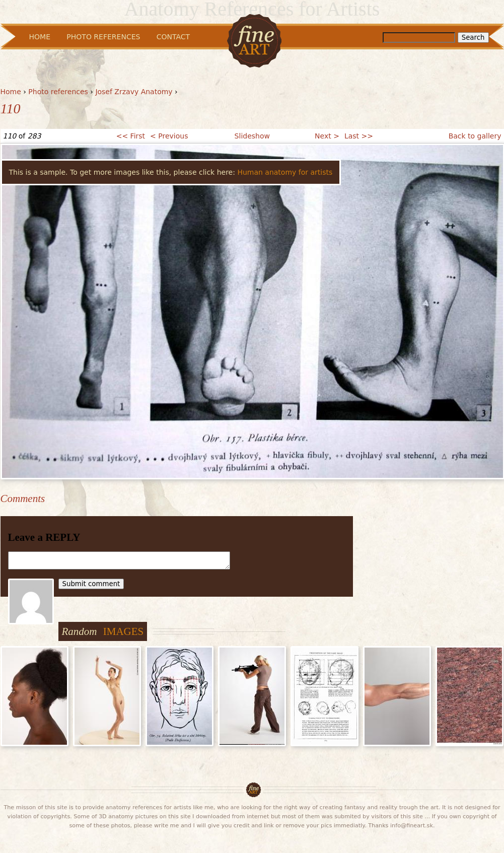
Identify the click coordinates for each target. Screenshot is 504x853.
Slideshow (252, 136)
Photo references (58, 92)
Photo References (103, 37)
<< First (131, 136)
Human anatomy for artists (285, 172)
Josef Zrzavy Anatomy (134, 92)
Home (11, 92)
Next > (327, 136)
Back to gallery (475, 136)
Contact (173, 37)
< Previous (169, 136)
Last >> (359, 136)
